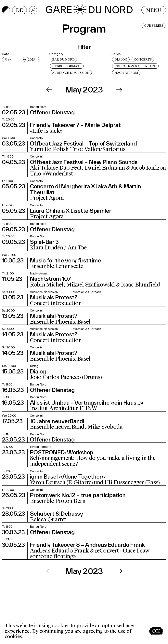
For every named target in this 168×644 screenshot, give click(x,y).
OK (156, 631)
